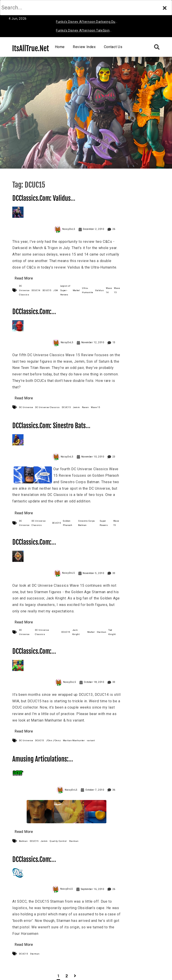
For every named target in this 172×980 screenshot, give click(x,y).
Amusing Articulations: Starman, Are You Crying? (44, 763)
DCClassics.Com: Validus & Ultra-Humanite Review (44, 202)
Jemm (76, 407)
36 (114, 790)
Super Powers (104, 523)
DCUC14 (36, 290)
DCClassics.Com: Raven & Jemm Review (40, 316)
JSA (56, 290)
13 (114, 342)
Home (60, 47)
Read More (24, 278)
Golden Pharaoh (68, 523)
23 (114, 457)
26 (114, 229)
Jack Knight (76, 632)
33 (114, 573)
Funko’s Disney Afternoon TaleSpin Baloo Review (83, 31)
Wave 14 (109, 290)
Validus (99, 290)
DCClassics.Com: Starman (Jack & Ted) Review (48, 546)
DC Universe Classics (24, 290)
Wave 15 (117, 290)
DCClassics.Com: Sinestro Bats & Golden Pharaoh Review (51, 430)
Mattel (76, 290)
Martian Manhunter (74, 740)
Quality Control (58, 841)
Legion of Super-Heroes (65, 290)
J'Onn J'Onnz (54, 740)
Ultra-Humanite (87, 290)
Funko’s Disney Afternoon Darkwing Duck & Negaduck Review (87, 22)
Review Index (84, 47)
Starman (101, 632)
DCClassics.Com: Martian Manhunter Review (46, 655)
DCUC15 (47, 290)
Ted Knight (112, 632)
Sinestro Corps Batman (87, 523)
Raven (85, 407)
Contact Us (113, 47)
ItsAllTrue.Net (31, 49)
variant (91, 740)
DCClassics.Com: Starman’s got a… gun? (41, 863)
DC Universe (26, 407)
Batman (23, 841)
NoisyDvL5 (69, 229)
